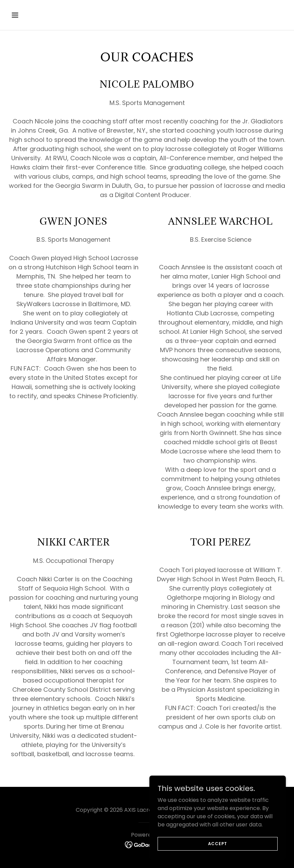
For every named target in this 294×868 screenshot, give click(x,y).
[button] (29, 15)
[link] (147, 845)
